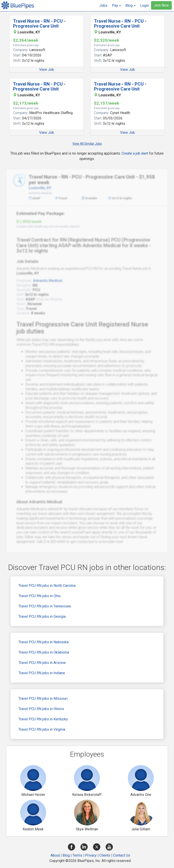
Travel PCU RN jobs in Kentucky (43, 719)
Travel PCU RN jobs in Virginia (42, 729)
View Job (47, 70)
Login (144, 5)
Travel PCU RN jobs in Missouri (43, 699)
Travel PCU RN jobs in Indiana (42, 673)
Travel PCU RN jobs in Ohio (40, 596)
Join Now (161, 5)
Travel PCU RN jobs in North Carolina (47, 586)
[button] (116, 6)
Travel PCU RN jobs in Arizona (42, 663)
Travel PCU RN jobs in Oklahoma (44, 652)
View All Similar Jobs (87, 144)
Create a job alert (135, 153)
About (55, 855)
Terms (77, 855)
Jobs (103, 5)
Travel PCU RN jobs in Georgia (42, 616)
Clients (105, 855)
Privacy (91, 855)
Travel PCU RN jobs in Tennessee (45, 606)
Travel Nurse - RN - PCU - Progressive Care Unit (39, 24)
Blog (66, 855)
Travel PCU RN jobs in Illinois (41, 709)
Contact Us (122, 855)
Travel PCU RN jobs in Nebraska (43, 642)
